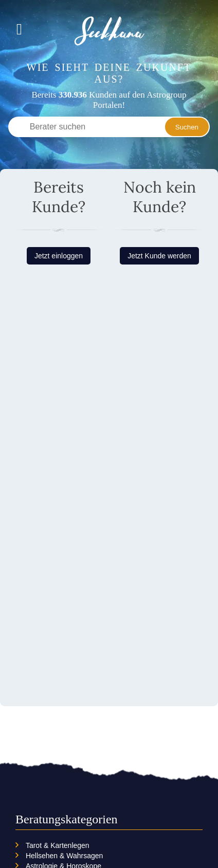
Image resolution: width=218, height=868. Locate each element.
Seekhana (109, 31)
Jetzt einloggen (59, 256)
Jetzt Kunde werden (159, 256)
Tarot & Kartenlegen (58, 845)
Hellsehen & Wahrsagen (64, 856)
